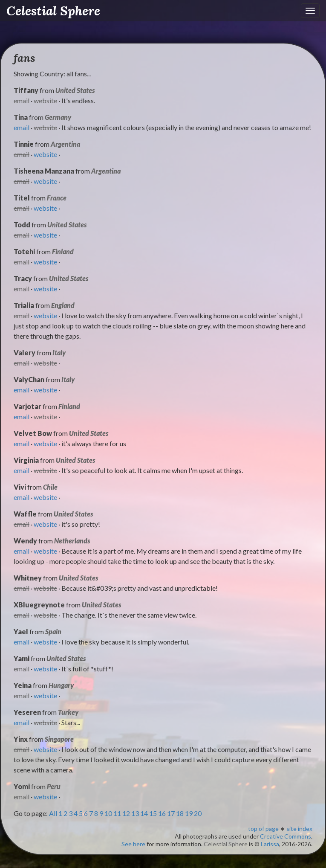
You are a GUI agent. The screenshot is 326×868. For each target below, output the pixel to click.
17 (171, 813)
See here (133, 844)
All (53, 813)
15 (153, 813)
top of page (263, 829)
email (22, 127)
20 (198, 813)
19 (189, 813)
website (45, 154)
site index (299, 829)
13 (135, 813)
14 (144, 813)
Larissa (270, 844)
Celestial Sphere (53, 11)
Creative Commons (286, 836)
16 (162, 813)
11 (117, 813)
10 (108, 813)
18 (180, 813)
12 (126, 813)
